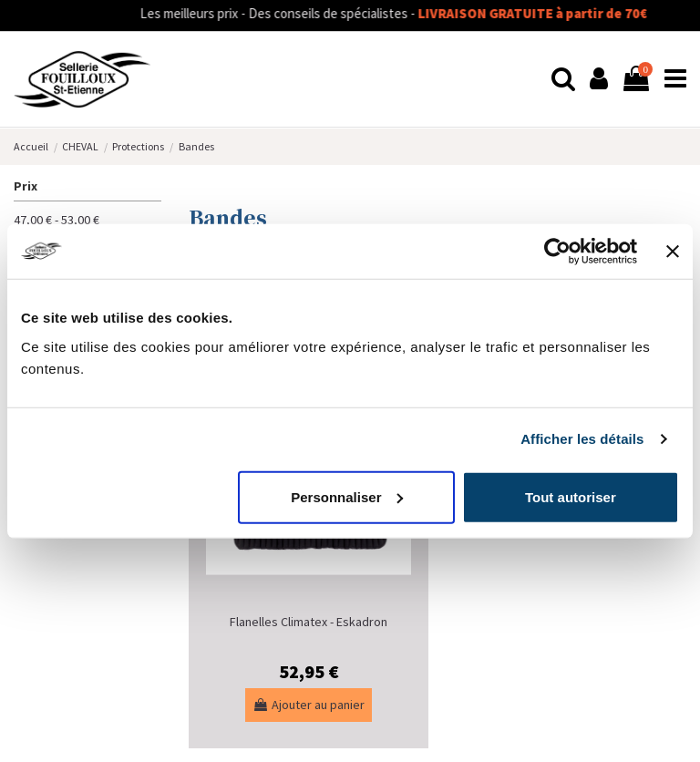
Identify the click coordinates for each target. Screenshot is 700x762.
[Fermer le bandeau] (673, 252)
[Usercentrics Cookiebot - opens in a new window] (557, 252)
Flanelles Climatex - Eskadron (309, 622)
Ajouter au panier (309, 705)
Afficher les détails (582, 439)
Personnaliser (347, 496)
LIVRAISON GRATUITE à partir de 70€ (553, 13)
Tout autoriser (571, 496)
